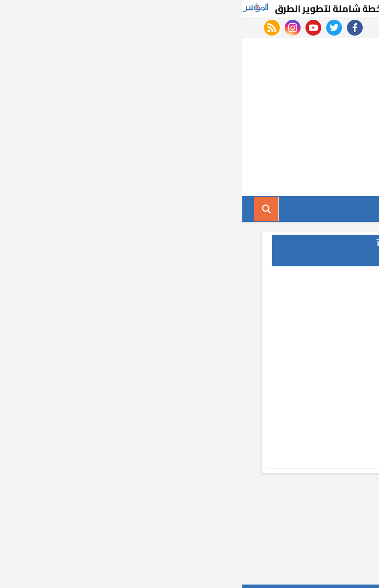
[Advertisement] (189, 117)
